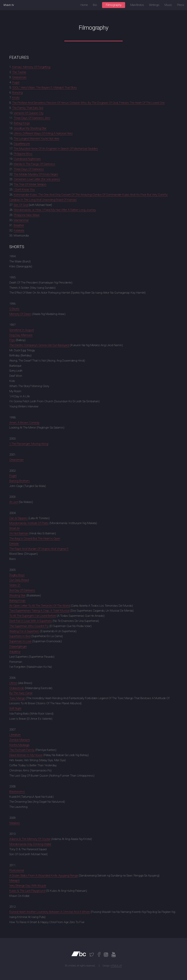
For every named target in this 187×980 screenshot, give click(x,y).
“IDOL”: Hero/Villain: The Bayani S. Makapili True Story (44, 88)
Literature (15, 735)
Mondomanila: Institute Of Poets (29, 523)
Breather (19, 225)
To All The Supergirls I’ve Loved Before (33, 616)
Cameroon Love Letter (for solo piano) (37, 179)
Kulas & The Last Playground (27, 891)
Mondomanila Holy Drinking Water (30, 844)
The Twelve (19, 72)
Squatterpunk (22, 144)
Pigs (12, 340)
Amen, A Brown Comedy (24, 423)
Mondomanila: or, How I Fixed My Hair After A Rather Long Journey (55, 210)
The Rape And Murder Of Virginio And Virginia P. (39, 549)
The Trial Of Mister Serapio (30, 184)
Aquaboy (15, 652)
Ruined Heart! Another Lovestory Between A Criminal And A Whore (50, 912)
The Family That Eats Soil (28, 108)
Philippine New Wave (27, 215)
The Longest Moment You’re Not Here (36, 139)
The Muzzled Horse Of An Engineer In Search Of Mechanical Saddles (56, 149)
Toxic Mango (17, 698)
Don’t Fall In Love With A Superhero (31, 621)
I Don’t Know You (24, 190)
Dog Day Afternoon (21, 335)
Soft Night (15, 708)
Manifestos (137, 5)
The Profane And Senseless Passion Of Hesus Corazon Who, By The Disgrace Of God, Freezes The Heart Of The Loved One (88, 103)
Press (181, 5)
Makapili (14, 880)
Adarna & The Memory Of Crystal (30, 839)
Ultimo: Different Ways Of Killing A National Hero (43, 133)
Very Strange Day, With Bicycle (28, 886)
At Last (14, 502)
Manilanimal (21, 220)
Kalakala (19, 230)
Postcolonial (17, 870)
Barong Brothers (20, 481)
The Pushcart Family (22, 750)
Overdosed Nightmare (27, 159)
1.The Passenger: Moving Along (29, 444)
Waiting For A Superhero (24, 631)
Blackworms (17, 792)
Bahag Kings (22, 123)
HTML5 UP (116, 966)
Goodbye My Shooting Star (30, 128)
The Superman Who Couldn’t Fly (29, 626)
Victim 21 (15, 585)
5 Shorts (14, 309)
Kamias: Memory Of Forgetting (31, 67)
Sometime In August (22, 330)
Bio (95, 5)
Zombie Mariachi (20, 740)
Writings (154, 5)
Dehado (14, 544)
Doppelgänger (18, 646)
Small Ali (14, 528)
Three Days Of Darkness (29, 169)
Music (168, 5)
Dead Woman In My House (26, 755)
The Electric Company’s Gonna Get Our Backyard (39, 345)
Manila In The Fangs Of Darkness (34, 164)
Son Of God (21, 205)
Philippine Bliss (23, 154)
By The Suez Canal (21, 693)
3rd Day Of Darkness (22, 590)
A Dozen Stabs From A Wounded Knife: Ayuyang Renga (44, 876)
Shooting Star (17, 595)
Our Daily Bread (19, 580)
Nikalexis (15, 823)
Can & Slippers (18, 518)
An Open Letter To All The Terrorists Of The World (40, 606)
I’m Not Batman (19, 533)
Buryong (17, 92)
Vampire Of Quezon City (29, 113)
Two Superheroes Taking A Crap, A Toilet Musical (39, 611)
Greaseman (19, 77)
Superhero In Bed (20, 636)
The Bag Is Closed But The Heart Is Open (35, 539)
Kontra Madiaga (19, 745)
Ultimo (13, 683)
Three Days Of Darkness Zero (32, 118)
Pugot (16, 82)
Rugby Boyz (17, 575)
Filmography (114, 5)
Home (84, 5)
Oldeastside (17, 688)
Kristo (16, 98)
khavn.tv (9, 5)
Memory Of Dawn (20, 314)
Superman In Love (20, 641)
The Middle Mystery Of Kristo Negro (36, 174)
